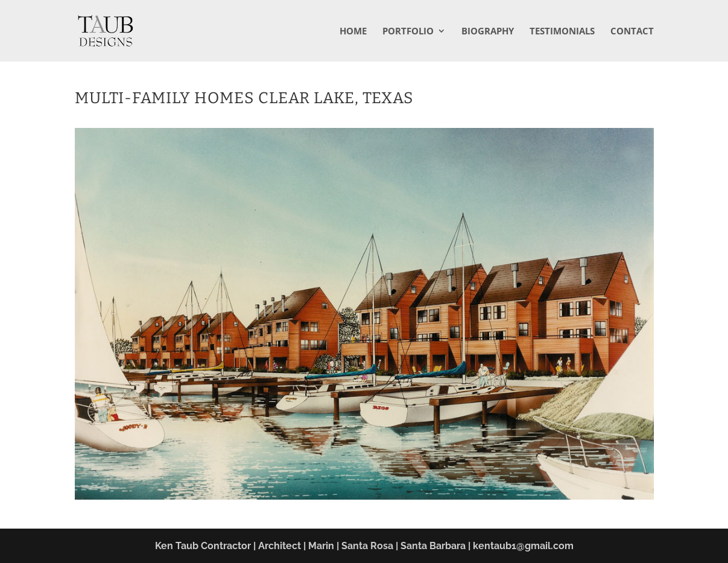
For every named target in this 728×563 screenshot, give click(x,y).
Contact (632, 32)
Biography (488, 32)
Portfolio (408, 32)
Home (353, 32)
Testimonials (562, 32)
